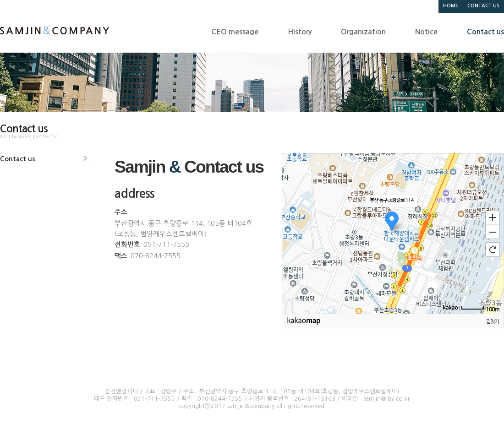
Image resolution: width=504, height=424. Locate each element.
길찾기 (492, 322)
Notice (426, 32)
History (300, 32)
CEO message (235, 32)
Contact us (485, 32)
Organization (363, 32)
